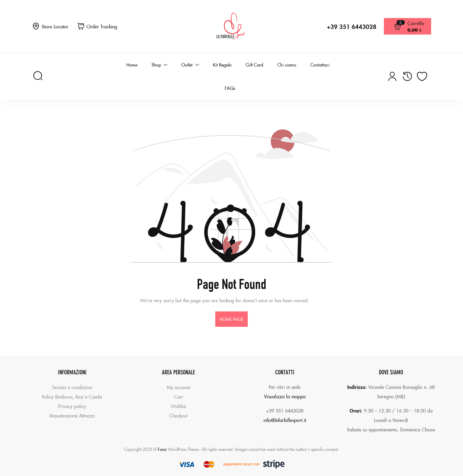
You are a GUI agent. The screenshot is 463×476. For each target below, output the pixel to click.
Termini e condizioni (72, 387)
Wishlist (178, 406)
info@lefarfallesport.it (285, 420)
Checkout (178, 415)
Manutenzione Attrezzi (72, 415)
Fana (162, 449)
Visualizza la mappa (285, 396)
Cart (178, 397)
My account (178, 387)
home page (231, 319)
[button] (97, 26)
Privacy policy (72, 406)
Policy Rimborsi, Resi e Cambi (72, 397)
